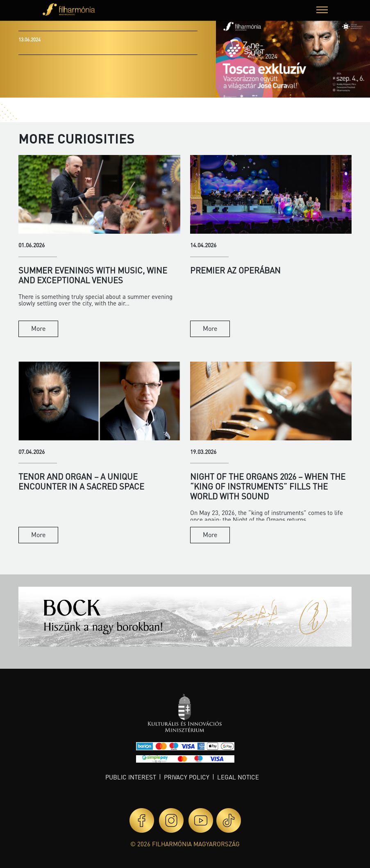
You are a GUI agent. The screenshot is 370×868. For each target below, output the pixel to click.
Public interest (131, 777)
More (38, 328)
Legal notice (238, 777)
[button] (322, 11)
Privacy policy (187, 777)
